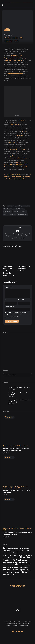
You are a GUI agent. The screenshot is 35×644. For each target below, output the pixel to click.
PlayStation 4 (20, 209)
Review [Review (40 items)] (13, 565)
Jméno (8, 300)
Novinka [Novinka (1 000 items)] (25, 557)
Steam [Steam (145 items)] (15, 567)
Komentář (9, 287)
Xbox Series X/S (22, 214)
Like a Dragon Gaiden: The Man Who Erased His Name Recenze (9, 271)
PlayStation (9, 41)
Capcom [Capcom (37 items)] (24, 551)
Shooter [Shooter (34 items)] (21, 565)
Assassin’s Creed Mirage (15, 206)
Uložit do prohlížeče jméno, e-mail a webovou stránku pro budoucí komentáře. (16, 315)
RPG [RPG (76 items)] (17, 565)
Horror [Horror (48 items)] (12, 555)
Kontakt (8, 626)
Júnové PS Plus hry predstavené (19, 387)
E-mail (21, 300)
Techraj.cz (23, 212)
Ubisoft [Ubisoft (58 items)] (28, 570)
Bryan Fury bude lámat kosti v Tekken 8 (24, 269)
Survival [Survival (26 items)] (26, 567)
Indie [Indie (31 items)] (16, 555)
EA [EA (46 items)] (11, 553)
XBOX (17, 41)
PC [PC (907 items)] (13, 560)
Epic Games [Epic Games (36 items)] (25, 553)
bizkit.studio (25, 623)
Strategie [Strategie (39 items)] (21, 567)
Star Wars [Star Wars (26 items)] (9, 567)
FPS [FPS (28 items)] (8, 555)
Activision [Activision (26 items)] (13, 549)
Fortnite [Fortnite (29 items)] (5, 555)
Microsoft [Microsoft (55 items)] (25, 555)
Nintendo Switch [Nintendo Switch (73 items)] (14, 558)
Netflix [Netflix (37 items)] (30, 555)
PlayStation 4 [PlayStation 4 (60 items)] (7, 563)
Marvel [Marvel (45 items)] (20, 555)
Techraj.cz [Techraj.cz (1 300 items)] (19, 570)
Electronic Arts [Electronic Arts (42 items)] (17, 553)
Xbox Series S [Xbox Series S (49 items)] (17, 572)
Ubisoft (22, 120)
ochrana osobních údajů (21, 626)
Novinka (27, 206)
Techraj (16, 212)
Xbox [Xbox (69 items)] (4, 572)
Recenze (25, 446)
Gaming (15, 38)
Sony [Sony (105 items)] (5, 567)
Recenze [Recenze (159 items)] (6, 565)
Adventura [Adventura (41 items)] (19, 548)
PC (21, 38)
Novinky (8, 38)
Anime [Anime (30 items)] (27, 549)
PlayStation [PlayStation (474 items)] (22, 560)
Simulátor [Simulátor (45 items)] (27, 565)
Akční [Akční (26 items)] (24, 549)
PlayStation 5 (8, 212)
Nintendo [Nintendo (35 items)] (5, 558)
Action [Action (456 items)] (6, 548)
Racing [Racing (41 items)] (29, 563)
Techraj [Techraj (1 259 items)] (7, 570)
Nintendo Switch (19, 486)
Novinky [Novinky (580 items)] (7, 560)
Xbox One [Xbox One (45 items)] (10, 572)
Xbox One (13, 214)
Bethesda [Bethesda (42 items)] (6, 551)
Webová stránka (11, 306)
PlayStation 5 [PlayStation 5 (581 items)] (20, 562)
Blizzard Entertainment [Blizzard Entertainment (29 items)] (15, 551)
